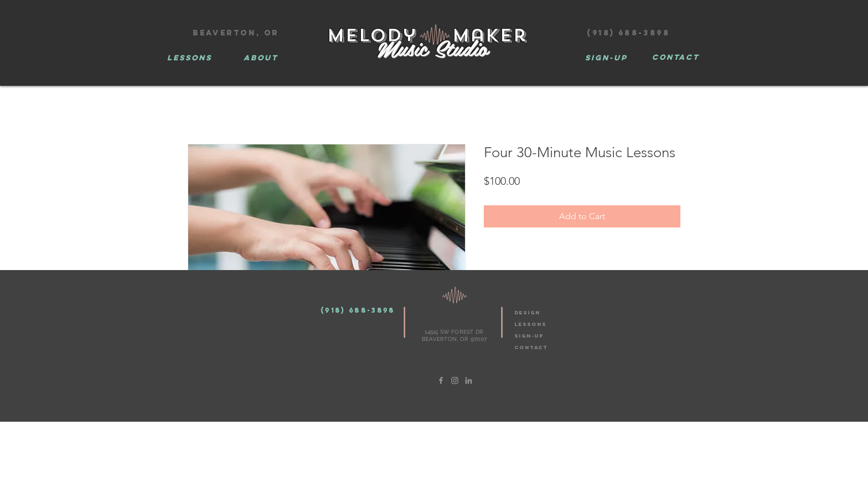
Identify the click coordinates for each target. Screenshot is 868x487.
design (527, 312)
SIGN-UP (529, 336)
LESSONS (530, 324)
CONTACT (531, 347)
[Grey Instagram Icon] (455, 380)
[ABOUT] (261, 58)
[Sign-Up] (606, 58)
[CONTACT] (675, 58)
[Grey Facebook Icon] (441, 380)
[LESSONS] (189, 58)
